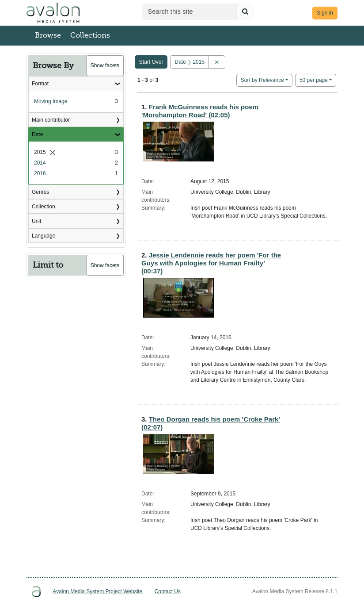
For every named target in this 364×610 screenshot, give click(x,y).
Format (40, 84)
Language (44, 236)
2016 (40, 173)
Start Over (151, 62)
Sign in (325, 13)
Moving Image (51, 101)
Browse (48, 35)
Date (37, 134)
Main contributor (51, 120)
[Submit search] (245, 12)
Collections (90, 35)
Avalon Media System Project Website (97, 591)
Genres (40, 192)
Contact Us (168, 591)
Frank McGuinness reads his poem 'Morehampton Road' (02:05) (200, 111)
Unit (36, 221)
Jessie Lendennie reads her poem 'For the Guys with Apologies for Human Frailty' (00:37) (211, 263)
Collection (44, 207)
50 (314, 79)
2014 (40, 163)
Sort (262, 80)
